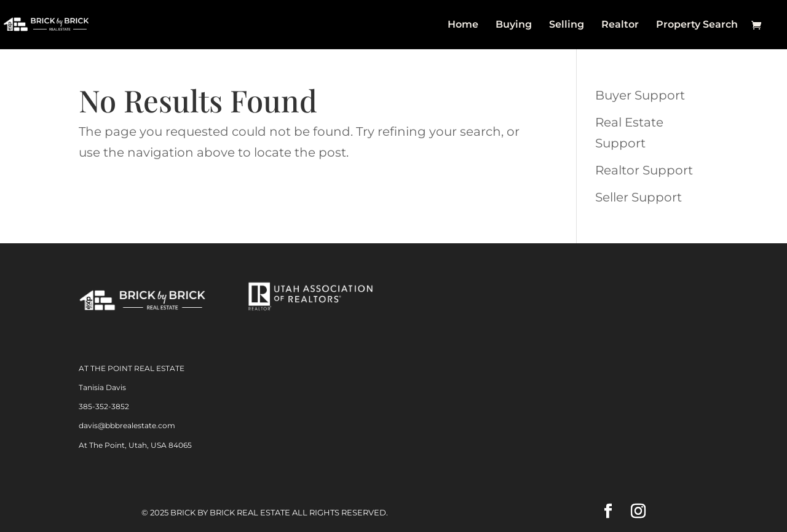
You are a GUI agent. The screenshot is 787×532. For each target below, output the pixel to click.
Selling (567, 25)
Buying (514, 25)
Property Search (697, 25)
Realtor (620, 25)
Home (463, 25)
